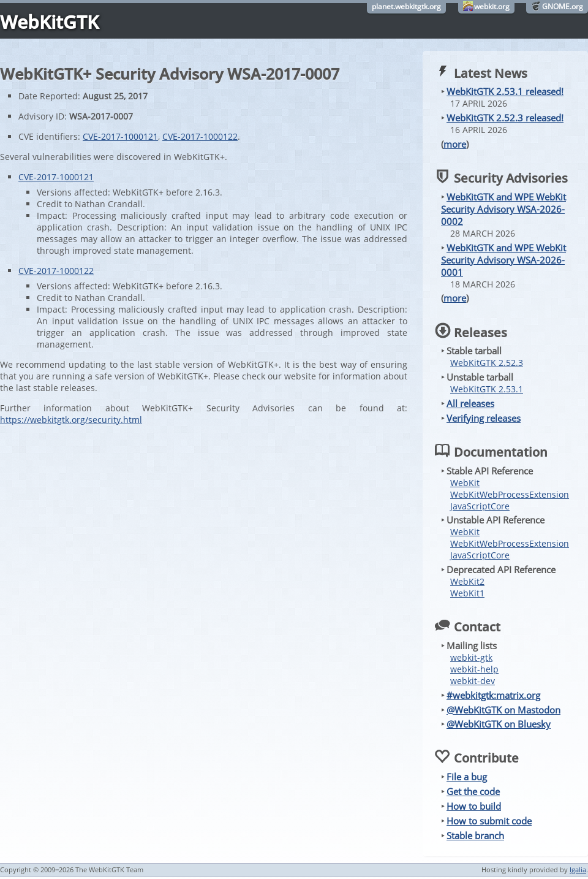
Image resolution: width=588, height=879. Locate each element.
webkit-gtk (471, 657)
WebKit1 (467, 593)
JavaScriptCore (480, 506)
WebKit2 (467, 581)
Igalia (578, 869)
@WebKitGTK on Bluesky (499, 724)
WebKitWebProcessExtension (510, 494)
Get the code (473, 791)
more (455, 144)
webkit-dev (473, 681)
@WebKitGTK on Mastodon (503, 710)
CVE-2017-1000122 (200, 136)
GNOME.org (563, 6)
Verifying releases (484, 418)
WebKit (465, 483)
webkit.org (492, 6)
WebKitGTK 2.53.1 (487, 389)
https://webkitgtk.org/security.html (71, 420)
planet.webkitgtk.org (406, 6)
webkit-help (474, 669)
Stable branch (475, 835)
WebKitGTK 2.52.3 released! (505, 118)
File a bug (467, 777)
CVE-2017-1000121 (120, 136)
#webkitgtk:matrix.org (493, 695)
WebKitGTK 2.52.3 (487, 363)
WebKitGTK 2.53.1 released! (505, 91)
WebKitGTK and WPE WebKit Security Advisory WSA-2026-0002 (503, 209)
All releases (470, 403)
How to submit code (489, 821)
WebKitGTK (49, 22)
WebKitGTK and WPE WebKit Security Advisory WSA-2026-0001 (503, 260)
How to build (474, 806)
